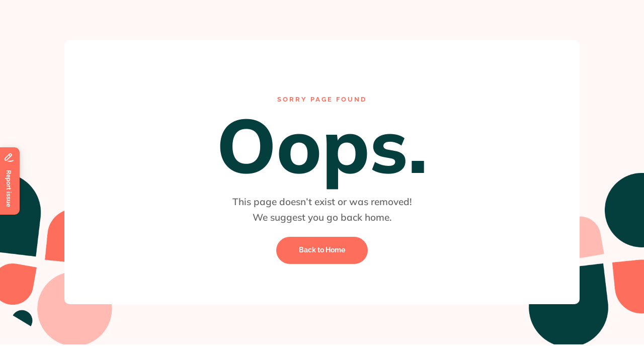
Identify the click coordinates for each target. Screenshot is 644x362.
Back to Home (322, 250)
